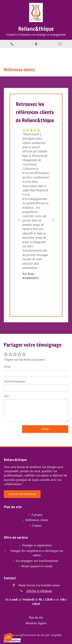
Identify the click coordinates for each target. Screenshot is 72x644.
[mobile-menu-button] (60, 44)
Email (7, 367)
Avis (6, 396)
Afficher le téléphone (39, 591)
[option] (36, 204)
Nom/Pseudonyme (14, 381)
